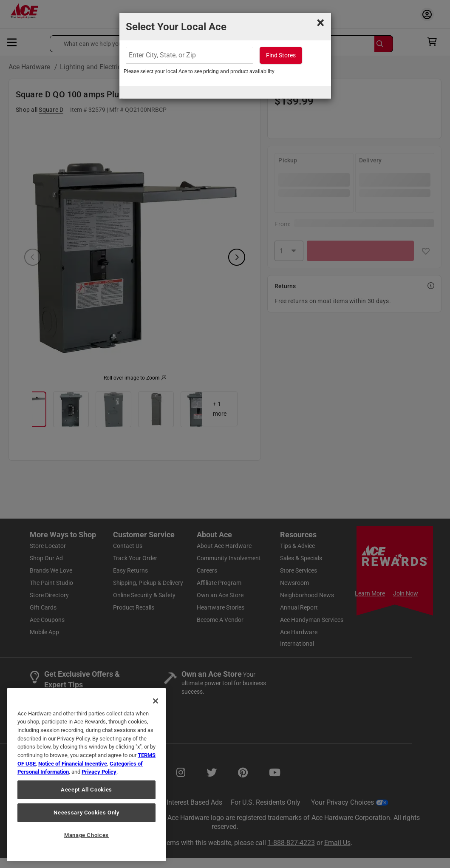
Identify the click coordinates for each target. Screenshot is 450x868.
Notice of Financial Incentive (73, 764)
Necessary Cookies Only (86, 813)
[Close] (156, 701)
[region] (86, 775)
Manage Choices (86, 835)
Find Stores (281, 55)
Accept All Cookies (86, 790)
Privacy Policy (99, 772)
